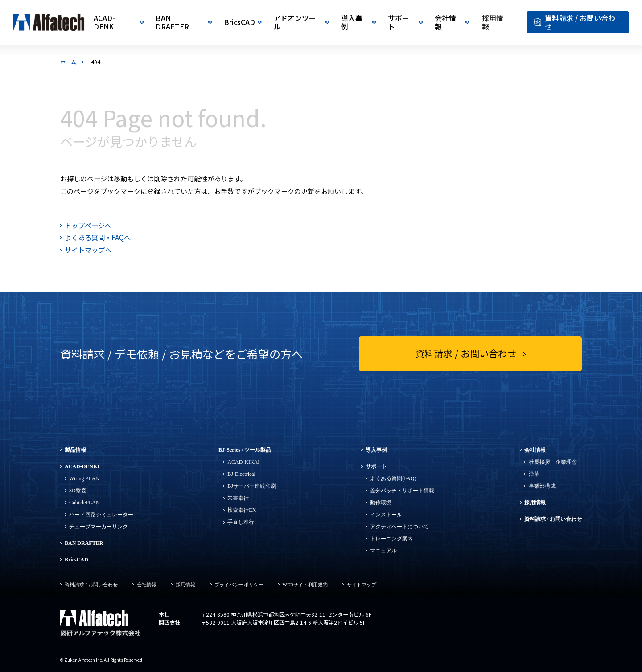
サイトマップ (362, 585)
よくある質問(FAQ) (393, 478)
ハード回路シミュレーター (101, 515)
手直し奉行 (241, 522)
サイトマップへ (88, 250)
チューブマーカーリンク (99, 527)
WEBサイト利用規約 (305, 585)
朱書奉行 (238, 498)
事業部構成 (542, 486)
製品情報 (75, 450)
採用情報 (535, 503)
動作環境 (381, 503)
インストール (386, 515)
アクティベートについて (399, 527)
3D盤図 (78, 491)
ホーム (68, 62)
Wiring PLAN (84, 478)
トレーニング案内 (391, 539)
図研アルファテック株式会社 (101, 624)
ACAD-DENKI (82, 466)
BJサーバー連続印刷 (252, 486)
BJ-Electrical (241, 474)
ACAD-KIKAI (243, 462)
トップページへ (88, 225)
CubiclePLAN (84, 503)
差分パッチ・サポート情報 (402, 491)
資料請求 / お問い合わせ (553, 519)
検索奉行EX (242, 510)
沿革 (534, 474)
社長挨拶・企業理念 (553, 462)
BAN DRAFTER (84, 543)
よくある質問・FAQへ (98, 237)
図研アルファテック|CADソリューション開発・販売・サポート (49, 23)
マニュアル (383, 551)
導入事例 (376, 450)
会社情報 (535, 450)
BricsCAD (76, 560)
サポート (376, 466)
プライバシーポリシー (239, 585)
